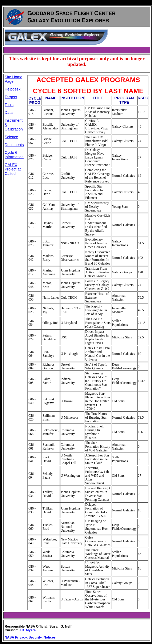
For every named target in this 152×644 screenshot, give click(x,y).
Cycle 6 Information (14, 155)
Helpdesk (13, 89)
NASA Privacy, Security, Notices (30, 637)
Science (11, 137)
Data (9, 113)
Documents (14, 145)
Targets (11, 97)
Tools (9, 105)
